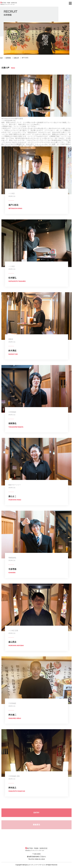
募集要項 (36, 826)
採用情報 (8, 58)
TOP (1, 58)
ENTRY (37, 814)
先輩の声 (16, 58)
